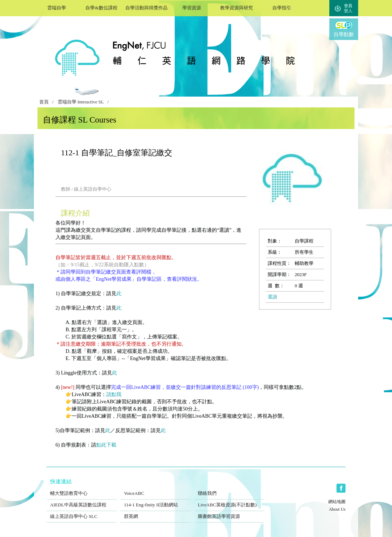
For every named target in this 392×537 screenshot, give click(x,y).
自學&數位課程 (101, 7)
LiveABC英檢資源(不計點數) (229, 500)
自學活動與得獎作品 (146, 7)
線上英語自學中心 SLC (82, 512)
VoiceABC (155, 489)
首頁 (44, 102)
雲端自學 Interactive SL (81, 102)
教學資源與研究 (237, 7)
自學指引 (282, 7)
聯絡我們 (229, 489)
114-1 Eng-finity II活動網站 (155, 500)
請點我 (114, 394)
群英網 (155, 512)
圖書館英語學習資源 (229, 512)
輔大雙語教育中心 (82, 489)
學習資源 (191, 7)
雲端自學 (56, 7)
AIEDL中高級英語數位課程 (82, 500)
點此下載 (106, 445)
